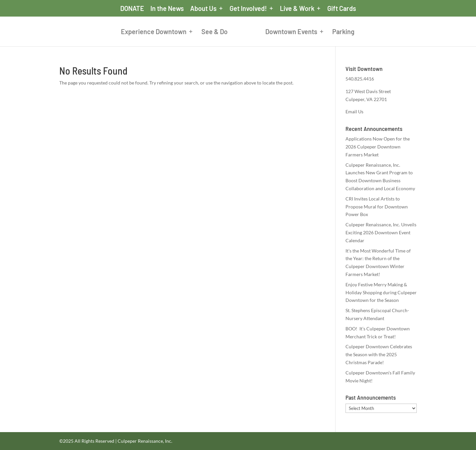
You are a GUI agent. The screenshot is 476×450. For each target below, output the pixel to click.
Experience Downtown (154, 32)
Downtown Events (291, 32)
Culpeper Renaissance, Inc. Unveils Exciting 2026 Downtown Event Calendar (381, 232)
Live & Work (297, 9)
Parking (343, 32)
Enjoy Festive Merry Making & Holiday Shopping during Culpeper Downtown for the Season (381, 292)
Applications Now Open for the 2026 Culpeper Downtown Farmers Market (378, 147)
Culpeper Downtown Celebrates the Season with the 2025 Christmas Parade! (379, 354)
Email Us (354, 112)
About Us (203, 9)
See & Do (214, 32)
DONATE (132, 9)
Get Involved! (248, 9)
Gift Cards (342, 9)
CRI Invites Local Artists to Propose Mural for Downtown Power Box (377, 207)
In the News (167, 9)
